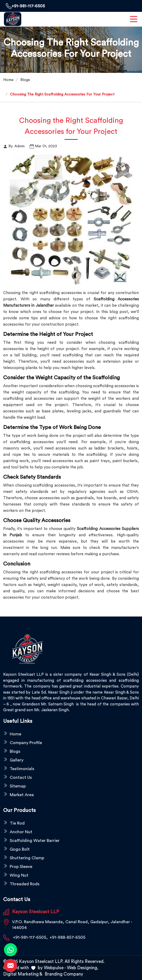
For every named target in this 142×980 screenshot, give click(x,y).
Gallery (17, 760)
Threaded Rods (25, 884)
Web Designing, (83, 968)
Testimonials (22, 769)
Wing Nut (19, 875)
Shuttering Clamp (27, 858)
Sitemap (18, 786)
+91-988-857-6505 (67, 937)
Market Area (22, 795)
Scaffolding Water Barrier (35, 841)
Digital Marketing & (23, 974)
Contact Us (21, 777)
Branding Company (64, 974)
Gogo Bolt (20, 849)
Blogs (25, 80)
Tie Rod (17, 823)
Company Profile (26, 743)
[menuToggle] (134, 19)
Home (8, 80)
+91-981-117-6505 (25, 6)
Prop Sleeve (21, 867)
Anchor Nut (21, 832)
